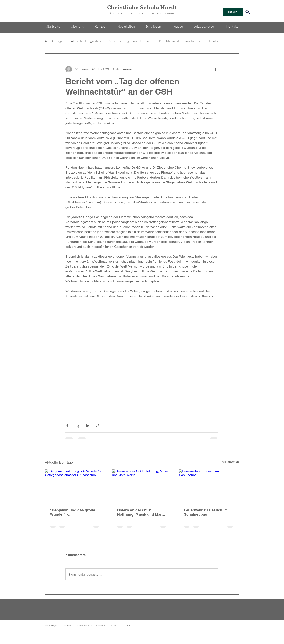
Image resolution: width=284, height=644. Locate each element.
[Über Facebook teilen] (67, 426)
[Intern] (233, 12)
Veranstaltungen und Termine (130, 41)
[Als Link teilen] (98, 426)
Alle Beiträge (54, 41)
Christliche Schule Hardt (142, 7)
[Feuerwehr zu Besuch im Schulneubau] (209, 486)
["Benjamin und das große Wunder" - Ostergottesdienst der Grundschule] (75, 486)
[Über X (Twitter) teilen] (78, 426)
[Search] (248, 12)
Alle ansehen (230, 462)
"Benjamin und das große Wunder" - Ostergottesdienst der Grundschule (73, 512)
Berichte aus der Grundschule (180, 41)
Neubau (215, 41)
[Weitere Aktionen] (216, 69)
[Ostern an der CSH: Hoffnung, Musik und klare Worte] (142, 486)
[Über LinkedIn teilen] (88, 426)
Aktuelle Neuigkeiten (86, 41)
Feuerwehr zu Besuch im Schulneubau (206, 512)
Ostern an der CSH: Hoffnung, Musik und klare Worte (140, 512)
